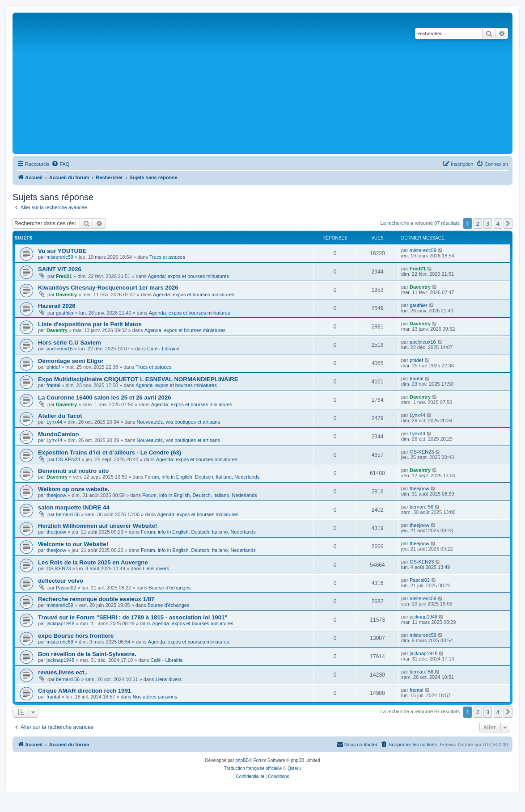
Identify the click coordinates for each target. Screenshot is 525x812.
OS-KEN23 (68, 459)
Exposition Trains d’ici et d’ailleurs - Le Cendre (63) (110, 452)
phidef (53, 367)
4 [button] (498, 223)
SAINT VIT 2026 (60, 269)
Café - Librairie (163, 349)
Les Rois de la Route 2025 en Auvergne (93, 562)
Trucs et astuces (167, 257)
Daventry (66, 295)
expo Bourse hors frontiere (76, 636)
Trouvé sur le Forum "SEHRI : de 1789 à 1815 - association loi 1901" (133, 617)
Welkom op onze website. (74, 489)
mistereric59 (60, 257)
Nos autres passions (155, 697)
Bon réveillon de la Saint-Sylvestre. (87, 654)
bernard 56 (68, 514)
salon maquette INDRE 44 (74, 507)
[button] (508, 223)
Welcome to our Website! (73, 544)
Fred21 (64, 276)
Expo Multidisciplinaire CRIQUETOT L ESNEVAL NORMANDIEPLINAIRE (138, 379)
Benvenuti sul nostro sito (73, 471)
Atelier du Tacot (60, 416)
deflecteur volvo (61, 581)
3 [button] (488, 223)
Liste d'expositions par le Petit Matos (90, 324)
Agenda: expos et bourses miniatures (189, 276)
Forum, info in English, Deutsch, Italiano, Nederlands (202, 477)
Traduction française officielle (253, 768)
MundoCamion (59, 434)
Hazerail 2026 (57, 306)
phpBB (242, 760)
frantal (53, 385)
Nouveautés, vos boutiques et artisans (178, 422)
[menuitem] (60, 164)
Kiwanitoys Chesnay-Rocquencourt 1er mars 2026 (108, 288)
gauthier (65, 313)
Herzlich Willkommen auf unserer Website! (97, 526)
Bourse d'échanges (169, 588)
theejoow (56, 495)
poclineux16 (60, 349)
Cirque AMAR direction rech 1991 (85, 691)
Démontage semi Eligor (71, 361)
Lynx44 (54, 422)
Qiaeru (294, 768)
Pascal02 (66, 588)
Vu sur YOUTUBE (62, 251)
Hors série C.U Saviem (70, 343)
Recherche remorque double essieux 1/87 (96, 599)
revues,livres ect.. (63, 672)
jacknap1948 (60, 623)
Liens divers (156, 568)
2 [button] (478, 223)
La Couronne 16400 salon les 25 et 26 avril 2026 (105, 398)
